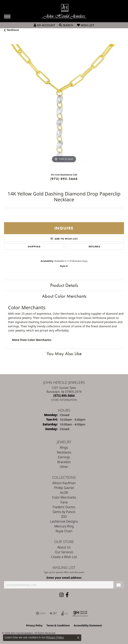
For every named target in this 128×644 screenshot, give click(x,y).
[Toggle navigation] (7, 17)
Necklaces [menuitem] (64, 452)
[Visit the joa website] (65, 613)
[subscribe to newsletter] (119, 585)
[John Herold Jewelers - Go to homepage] (64, 11)
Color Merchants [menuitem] (64, 497)
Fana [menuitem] (64, 502)
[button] (44, 25)
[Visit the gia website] (41, 613)
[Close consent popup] (78, 638)
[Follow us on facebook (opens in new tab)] (67, 595)
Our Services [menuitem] (64, 552)
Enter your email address (64, 578)
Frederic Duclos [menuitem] (64, 507)
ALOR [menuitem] (64, 493)
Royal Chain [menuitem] (64, 531)
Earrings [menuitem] (64, 457)
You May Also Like (64, 353)
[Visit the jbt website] (53, 613)
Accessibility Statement (88, 625)
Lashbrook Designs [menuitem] (64, 521)
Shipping (34, 247)
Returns (94, 247)
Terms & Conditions (58, 625)
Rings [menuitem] (64, 447)
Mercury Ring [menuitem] (64, 526)
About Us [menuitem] (64, 547)
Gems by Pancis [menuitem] (64, 512)
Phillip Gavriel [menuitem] (64, 488)
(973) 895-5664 (64, 179)
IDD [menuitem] (64, 517)
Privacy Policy (34, 625)
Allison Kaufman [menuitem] (64, 483)
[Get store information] (64, 400)
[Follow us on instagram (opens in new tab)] (61, 595)
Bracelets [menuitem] (64, 462)
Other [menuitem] (64, 467)
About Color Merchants (64, 296)
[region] (64, 104)
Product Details (64, 285)
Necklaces (13, 30)
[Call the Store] (64, 396)
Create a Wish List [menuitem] (64, 557)
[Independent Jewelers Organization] (80, 613)
